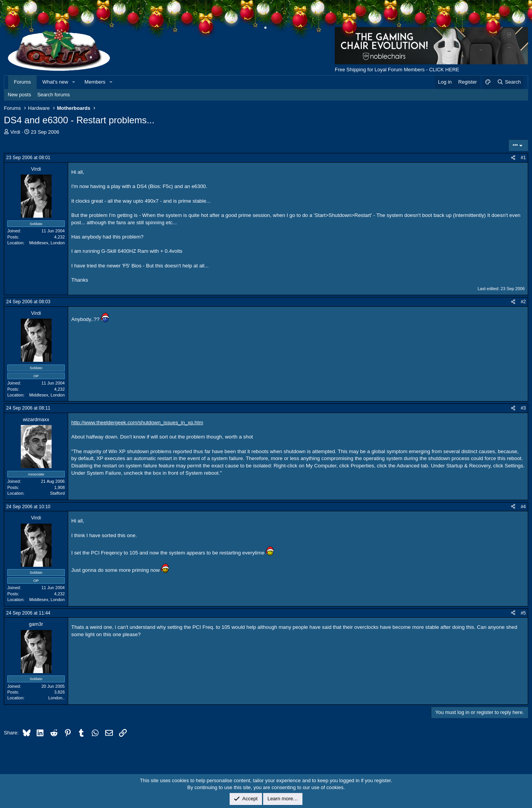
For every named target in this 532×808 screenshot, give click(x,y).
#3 (523, 408)
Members (95, 82)
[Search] (509, 82)
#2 (523, 302)
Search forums (54, 95)
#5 (523, 613)
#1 (523, 158)
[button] (74, 82)
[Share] (513, 158)
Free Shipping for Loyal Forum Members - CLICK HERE (397, 70)
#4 (523, 507)
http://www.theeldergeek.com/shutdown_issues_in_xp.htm (137, 422)
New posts (19, 95)
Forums (22, 82)
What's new (55, 82)
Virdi (15, 132)
